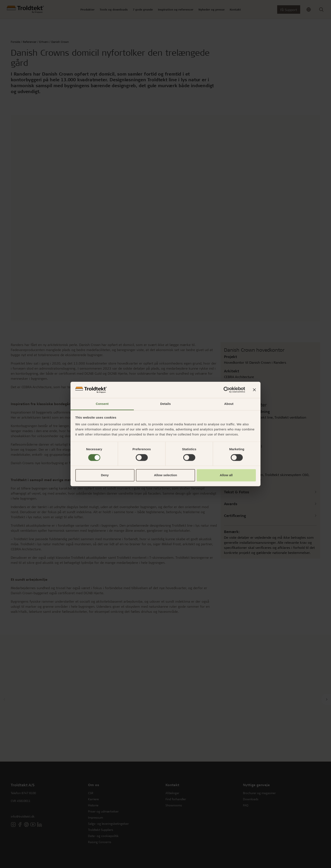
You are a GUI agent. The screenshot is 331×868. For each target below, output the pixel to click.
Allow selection (165, 475)
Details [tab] (165, 404)
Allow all (226, 475)
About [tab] (229, 404)
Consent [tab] (102, 404)
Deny (105, 475)
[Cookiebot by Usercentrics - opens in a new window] (227, 390)
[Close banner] (254, 390)
